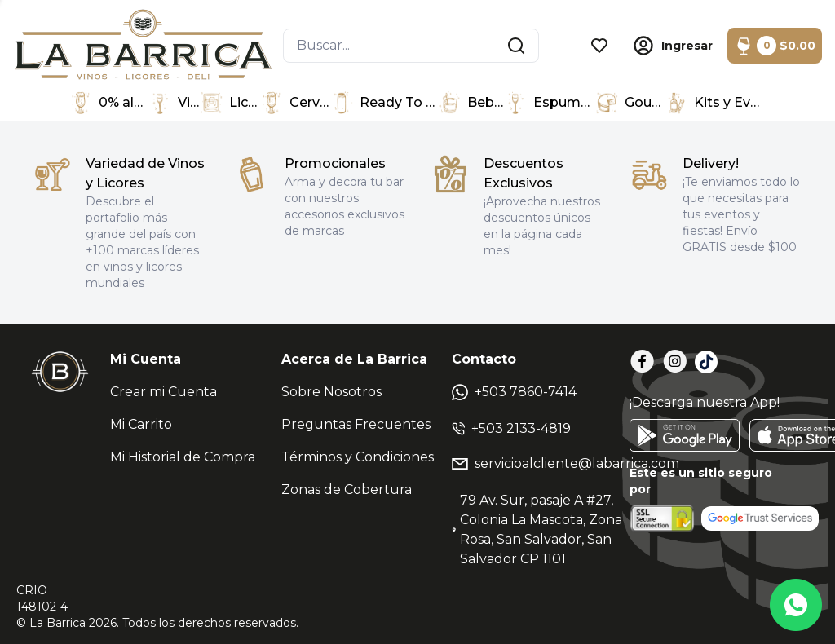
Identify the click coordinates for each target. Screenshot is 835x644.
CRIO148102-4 (42, 598)
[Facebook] (643, 362)
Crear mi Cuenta (163, 392)
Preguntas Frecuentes (356, 424)
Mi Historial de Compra (183, 457)
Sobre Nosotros (331, 392)
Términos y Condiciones (358, 457)
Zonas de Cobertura (347, 490)
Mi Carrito (141, 424)
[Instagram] (675, 362)
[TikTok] (706, 362)
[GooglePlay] (685, 435)
